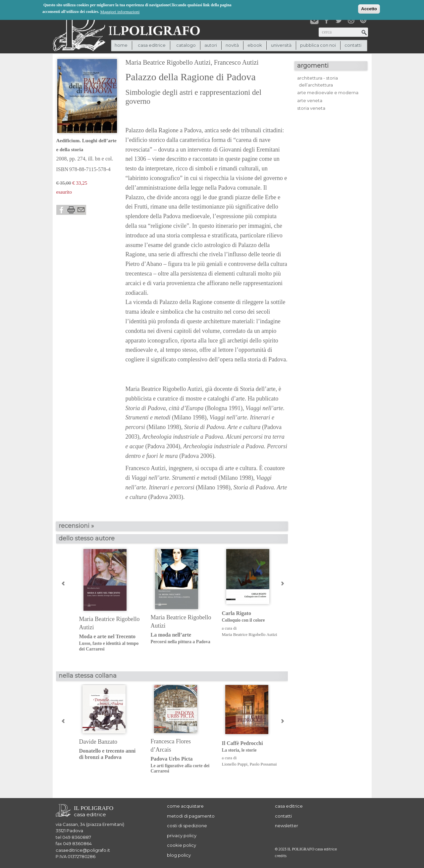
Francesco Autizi (236, 62)
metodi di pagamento (191, 816)
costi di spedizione (187, 826)
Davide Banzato (98, 742)
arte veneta (310, 100)
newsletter (287, 826)
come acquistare (185, 806)
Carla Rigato (253, 617)
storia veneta (311, 108)
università (281, 45)
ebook (255, 45)
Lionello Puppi (235, 764)
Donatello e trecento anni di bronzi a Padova (107, 754)
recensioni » (76, 526)
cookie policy (182, 845)
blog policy (179, 855)
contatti (353, 45)
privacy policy (182, 836)
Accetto (369, 8)
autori (211, 45)
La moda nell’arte (181, 638)
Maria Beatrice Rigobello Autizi (168, 62)
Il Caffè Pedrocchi (253, 747)
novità (232, 45)
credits (281, 856)
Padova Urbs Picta (181, 765)
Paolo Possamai (263, 764)
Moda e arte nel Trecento (110, 643)
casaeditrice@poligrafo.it (83, 850)
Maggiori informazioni (120, 11)
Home (121, 45)
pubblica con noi (318, 45)
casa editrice (289, 806)
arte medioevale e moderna (328, 93)
